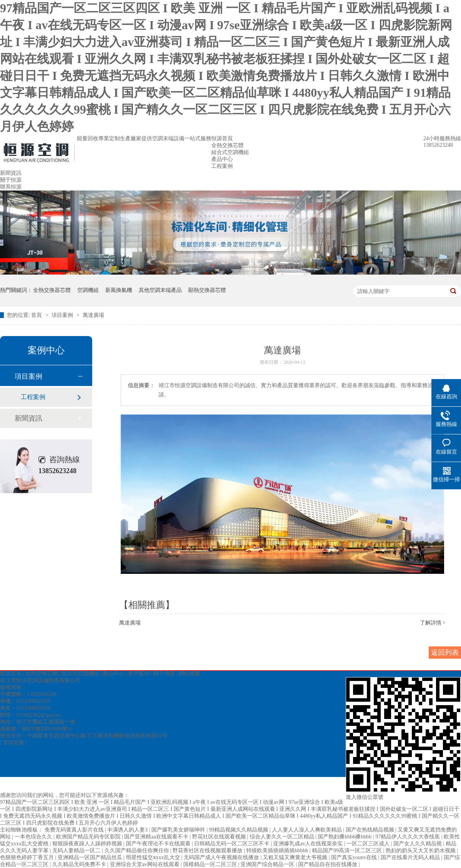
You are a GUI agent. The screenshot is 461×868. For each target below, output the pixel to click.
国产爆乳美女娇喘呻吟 (179, 830)
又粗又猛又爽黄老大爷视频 (296, 857)
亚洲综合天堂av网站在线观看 (145, 864)
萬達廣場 (93, 315)
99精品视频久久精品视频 (239, 830)
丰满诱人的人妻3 (128, 830)
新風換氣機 (119, 290)
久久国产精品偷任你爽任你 (138, 851)
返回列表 (445, 653)
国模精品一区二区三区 (211, 864)
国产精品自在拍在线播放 (328, 864)
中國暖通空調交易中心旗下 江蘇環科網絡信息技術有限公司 (97, 736)
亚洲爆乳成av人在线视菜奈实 (309, 844)
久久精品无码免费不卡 (80, 864)
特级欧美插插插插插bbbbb (278, 851)
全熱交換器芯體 (52, 290)
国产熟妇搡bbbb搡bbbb (345, 837)
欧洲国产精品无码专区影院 (89, 837)
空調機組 (88, 290)
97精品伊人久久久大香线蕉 (408, 837)
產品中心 (222, 159)
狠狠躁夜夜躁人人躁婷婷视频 (88, 844)
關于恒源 (11, 180)
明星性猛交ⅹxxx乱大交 (154, 857)
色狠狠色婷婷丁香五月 (28, 857)
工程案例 (222, 166)
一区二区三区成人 (369, 844)
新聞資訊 (11, 173)
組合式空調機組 (230, 152)
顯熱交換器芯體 (207, 290)
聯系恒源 (11, 187)
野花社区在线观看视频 (220, 837)
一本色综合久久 (34, 837)
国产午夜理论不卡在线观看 (159, 844)
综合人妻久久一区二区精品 (283, 837)
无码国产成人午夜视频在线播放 (222, 857)
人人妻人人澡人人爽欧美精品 (308, 830)
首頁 (37, 315)
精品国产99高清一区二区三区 (348, 851)
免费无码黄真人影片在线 (75, 830)
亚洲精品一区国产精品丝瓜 (91, 857)
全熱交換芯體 (227, 145)
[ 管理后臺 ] (13, 743)
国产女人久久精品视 (418, 844)
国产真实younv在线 (355, 857)
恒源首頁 (222, 138)
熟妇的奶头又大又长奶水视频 (421, 851)
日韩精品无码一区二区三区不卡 (232, 844)
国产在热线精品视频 (371, 830)
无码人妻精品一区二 (77, 851)
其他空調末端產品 (160, 290)
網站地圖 (189, 673)
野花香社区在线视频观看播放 (208, 851)
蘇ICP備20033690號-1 (47, 729)
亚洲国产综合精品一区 (268, 864)
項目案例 (63, 315)
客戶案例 (139, 673)
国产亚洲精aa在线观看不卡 (157, 837)
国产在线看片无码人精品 (411, 857)
